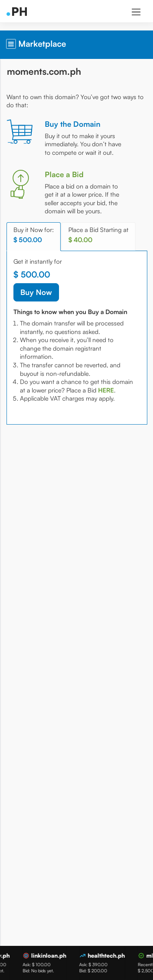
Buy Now (36, 292)
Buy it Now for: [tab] (34, 235)
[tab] (106, 390)
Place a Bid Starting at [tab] (98, 235)
